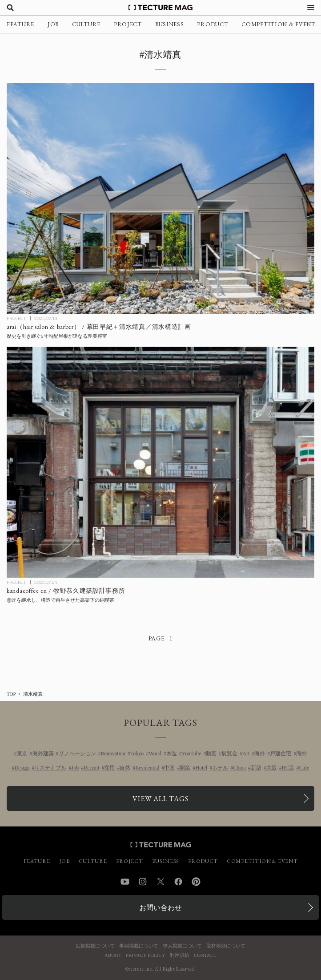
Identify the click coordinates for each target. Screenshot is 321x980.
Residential (147, 768)
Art (246, 753)
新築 (256, 768)
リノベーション (77, 753)
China (239, 768)
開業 (185, 768)
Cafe (304, 768)
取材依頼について (226, 946)
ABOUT (113, 955)
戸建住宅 (281, 753)
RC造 (288, 768)
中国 (169, 768)
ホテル (220, 768)
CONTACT (205, 955)
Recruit (91, 768)
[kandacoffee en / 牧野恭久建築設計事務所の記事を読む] (160, 462)
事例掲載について (139, 946)
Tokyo (137, 753)
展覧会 (229, 753)
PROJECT (128, 24)
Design (22, 768)
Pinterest (196, 882)
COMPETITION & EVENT (278, 24)
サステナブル (50, 768)
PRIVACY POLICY (146, 955)
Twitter (160, 882)
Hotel (201, 768)
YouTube (192, 753)
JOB (53, 24)
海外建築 (43, 753)
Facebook (178, 882)
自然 (125, 768)
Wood (155, 753)
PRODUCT (213, 24)
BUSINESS (170, 24)
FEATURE (20, 24)
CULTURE (86, 24)
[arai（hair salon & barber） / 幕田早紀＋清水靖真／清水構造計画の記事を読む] (160, 198)
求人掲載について (182, 946)
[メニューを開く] (311, 8)
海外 (260, 753)
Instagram (143, 882)
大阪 (272, 768)
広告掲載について (95, 946)
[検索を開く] (10, 8)
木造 (172, 753)
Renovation (113, 753)
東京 (22, 753)
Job (75, 768)
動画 (211, 753)
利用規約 (180, 955)
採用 (109, 768)
